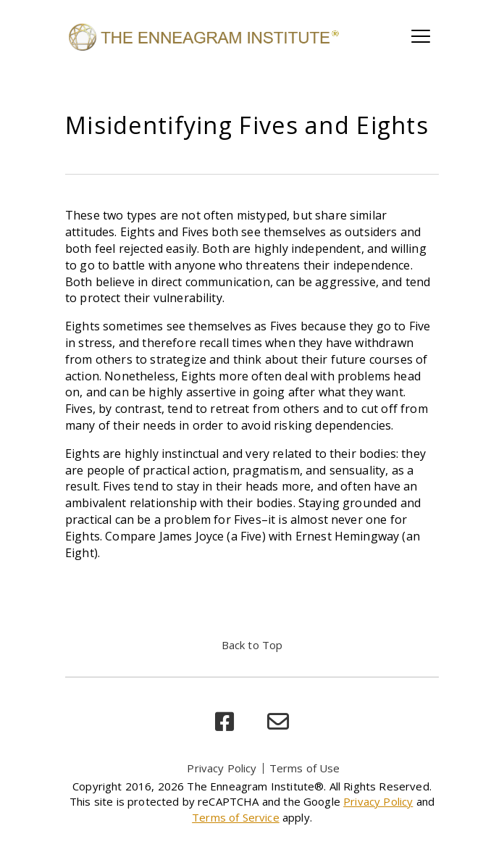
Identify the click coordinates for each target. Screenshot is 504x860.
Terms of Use (305, 768)
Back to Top (252, 645)
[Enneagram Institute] (203, 36)
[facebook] (224, 722)
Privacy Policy (222, 768)
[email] (278, 722)
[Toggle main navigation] (421, 36)
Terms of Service (236, 817)
